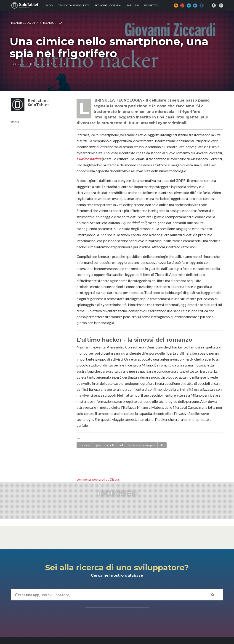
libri (162, 445)
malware (84, 445)
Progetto (151, 5)
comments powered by (98, 479)
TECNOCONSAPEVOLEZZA (74, 5)
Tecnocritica (52, 23)
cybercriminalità (105, 445)
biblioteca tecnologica (142, 445)
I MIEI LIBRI (132, 5)
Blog (49, 5)
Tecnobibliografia (108, 5)
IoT (121, 445)
